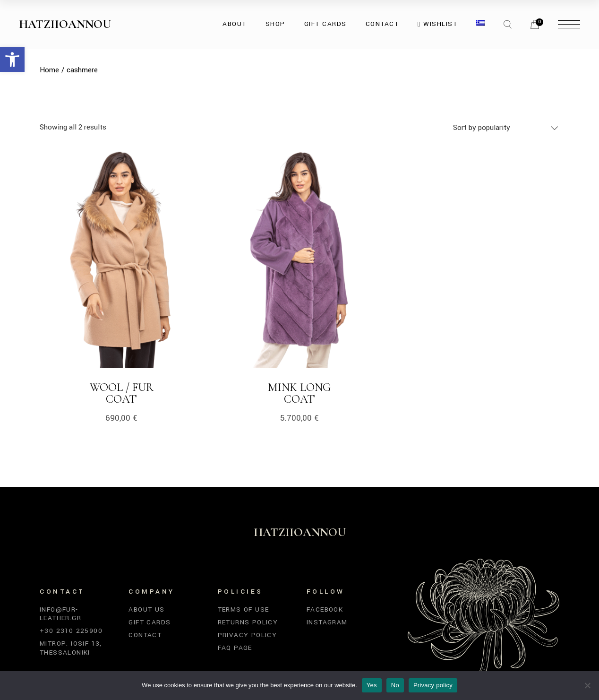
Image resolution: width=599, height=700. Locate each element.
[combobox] (506, 127)
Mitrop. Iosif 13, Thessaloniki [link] (71, 648)
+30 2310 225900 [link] (71, 631)
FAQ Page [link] (235, 648)
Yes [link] (372, 685)
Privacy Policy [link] (248, 635)
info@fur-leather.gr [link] (60, 614)
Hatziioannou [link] (65, 24)
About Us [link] (146, 609)
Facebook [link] (325, 609)
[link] (12, 60)
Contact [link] (145, 635)
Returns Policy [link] (248, 622)
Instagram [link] (327, 622)
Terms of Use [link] (244, 609)
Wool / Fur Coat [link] (122, 393)
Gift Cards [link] (150, 622)
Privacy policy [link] (433, 685)
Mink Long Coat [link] (299, 393)
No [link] (395, 685)
